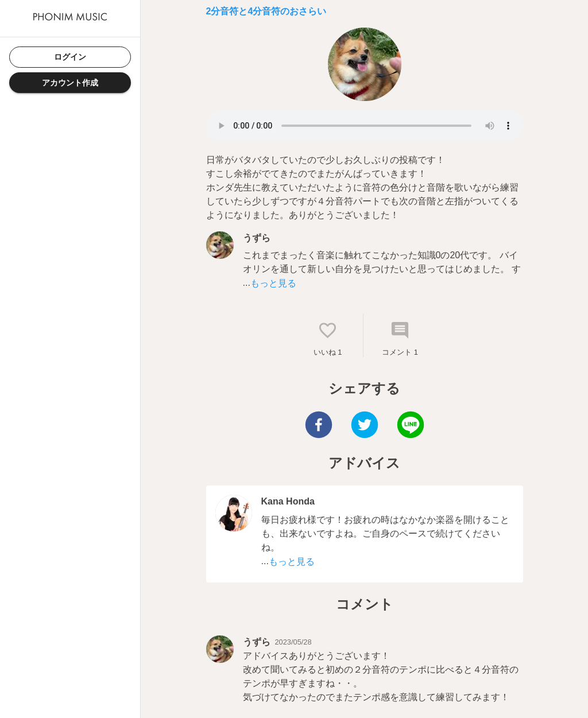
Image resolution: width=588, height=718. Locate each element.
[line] (411, 426)
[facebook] (319, 426)
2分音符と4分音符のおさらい (266, 11)
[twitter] (365, 426)
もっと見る (273, 283)
